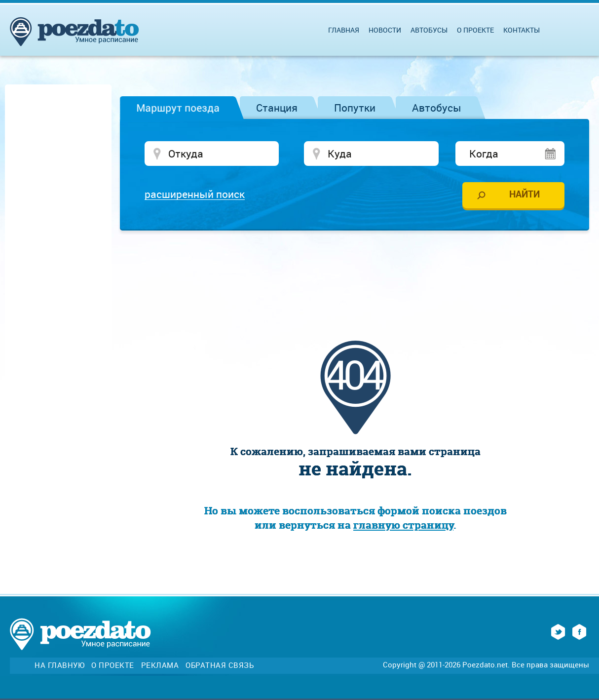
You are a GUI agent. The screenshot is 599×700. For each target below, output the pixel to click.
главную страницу (403, 525)
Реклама (160, 665)
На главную (59, 665)
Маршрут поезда (178, 108)
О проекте (475, 30)
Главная (344, 30)
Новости (385, 30)
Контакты (522, 30)
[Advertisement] (355, 268)
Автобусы (437, 108)
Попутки (355, 108)
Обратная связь (220, 665)
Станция (277, 108)
